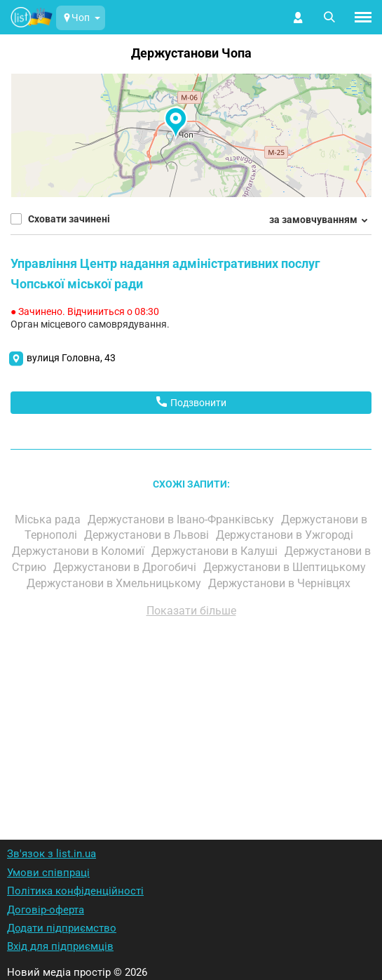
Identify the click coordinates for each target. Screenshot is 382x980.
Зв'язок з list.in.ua (52, 854)
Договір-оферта (46, 910)
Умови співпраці (48, 873)
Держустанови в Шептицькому (286, 567)
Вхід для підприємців (60, 946)
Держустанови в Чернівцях (281, 583)
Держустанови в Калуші (216, 551)
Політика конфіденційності (75, 891)
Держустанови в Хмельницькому (115, 583)
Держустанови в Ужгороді (286, 535)
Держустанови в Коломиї (80, 551)
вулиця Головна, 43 (71, 358)
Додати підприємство (62, 928)
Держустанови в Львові (148, 535)
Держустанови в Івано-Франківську (182, 519)
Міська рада (49, 519)
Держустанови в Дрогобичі (126, 567)
